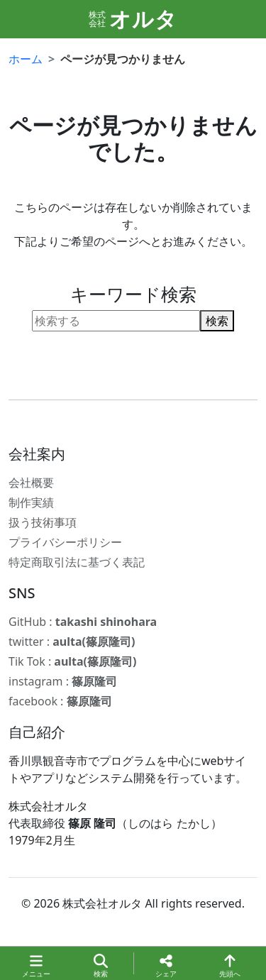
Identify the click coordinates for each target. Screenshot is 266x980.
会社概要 (31, 483)
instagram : (63, 681)
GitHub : (83, 622)
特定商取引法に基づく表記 (77, 562)
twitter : (72, 642)
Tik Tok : (72, 661)
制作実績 (31, 502)
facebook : (60, 701)
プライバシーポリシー (65, 542)
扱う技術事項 (43, 522)
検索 (217, 321)
